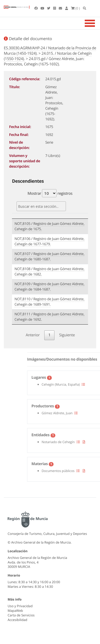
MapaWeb (15, 611)
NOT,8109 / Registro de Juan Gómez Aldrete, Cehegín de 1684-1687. (49, 287)
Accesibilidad (17, 620)
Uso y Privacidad (20, 606)
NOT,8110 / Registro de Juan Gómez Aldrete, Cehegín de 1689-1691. (49, 302)
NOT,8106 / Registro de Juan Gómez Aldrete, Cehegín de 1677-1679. (49, 241)
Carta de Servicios (21, 615)
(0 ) (76, 8)
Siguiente (67, 335)
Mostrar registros (50, 193)
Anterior (33, 335)
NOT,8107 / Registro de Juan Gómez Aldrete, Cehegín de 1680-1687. (49, 257)
